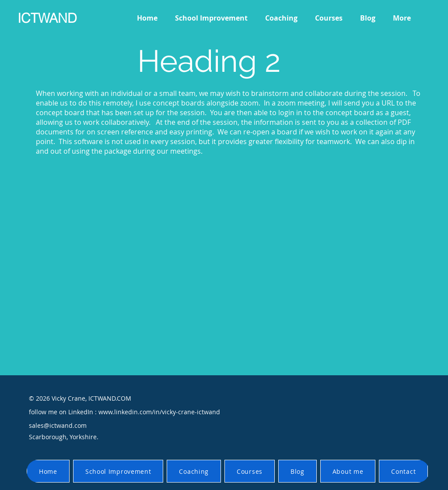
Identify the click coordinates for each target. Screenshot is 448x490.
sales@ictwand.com (58, 425)
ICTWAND (47, 18)
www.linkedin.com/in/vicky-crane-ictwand (159, 412)
